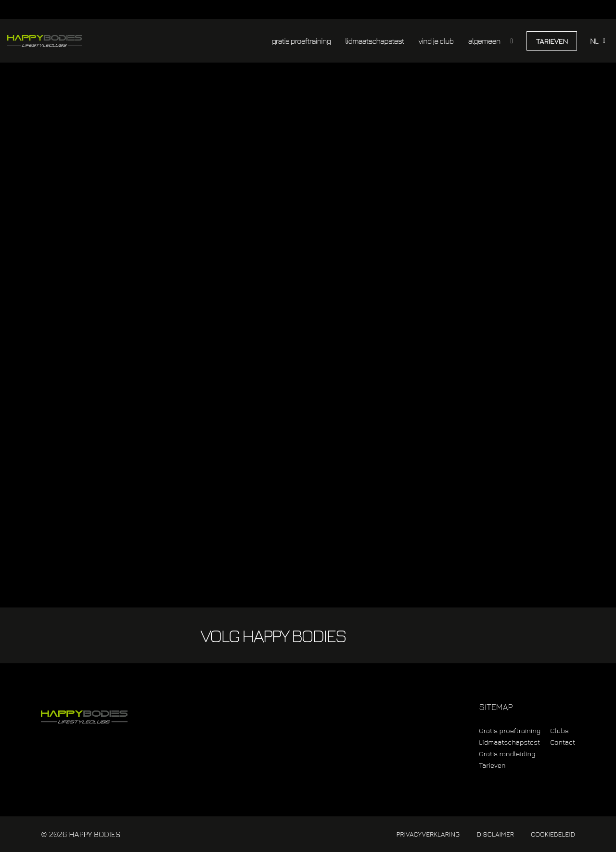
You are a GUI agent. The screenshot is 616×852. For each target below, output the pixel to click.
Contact (563, 742)
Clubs (559, 730)
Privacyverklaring (428, 834)
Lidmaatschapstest (509, 742)
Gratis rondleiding (507, 754)
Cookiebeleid (553, 834)
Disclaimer (495, 834)
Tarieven (552, 41)
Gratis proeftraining (510, 730)
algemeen (484, 41)
